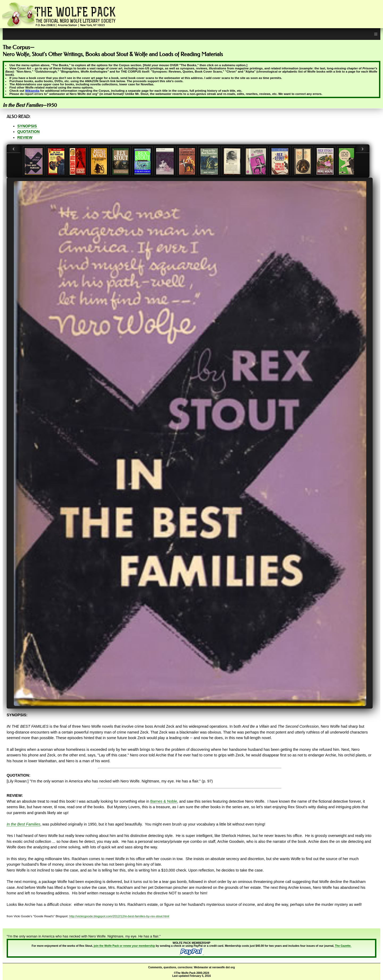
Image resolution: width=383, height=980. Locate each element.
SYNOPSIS (27, 126)
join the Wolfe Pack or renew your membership (124, 946)
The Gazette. (343, 946)
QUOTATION (28, 132)
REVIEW (25, 137)
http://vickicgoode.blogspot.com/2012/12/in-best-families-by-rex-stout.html (119, 916)
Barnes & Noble (164, 801)
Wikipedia (32, 91)
